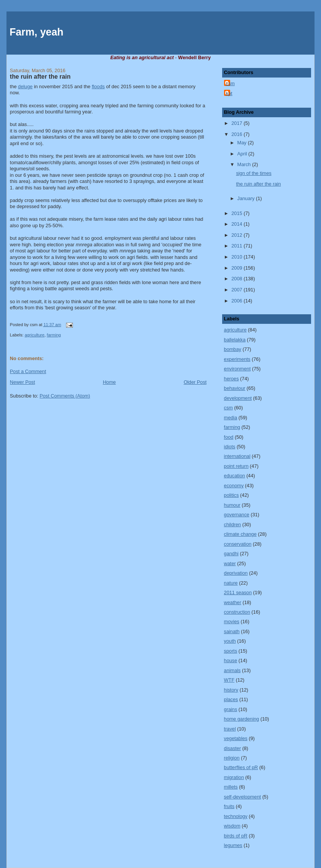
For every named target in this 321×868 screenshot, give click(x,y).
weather (233, 602)
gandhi (231, 554)
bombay (233, 349)
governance (237, 515)
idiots (230, 447)
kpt (229, 93)
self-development (243, 797)
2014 (237, 224)
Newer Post (23, 382)
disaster (233, 748)
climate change (240, 534)
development (238, 398)
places (231, 699)
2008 (237, 279)
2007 (237, 290)
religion (232, 758)
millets (231, 787)
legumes (233, 845)
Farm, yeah (36, 32)
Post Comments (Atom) (65, 396)
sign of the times (254, 173)
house (231, 660)
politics (231, 495)
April (243, 154)
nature (231, 583)
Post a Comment (28, 371)
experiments (237, 359)
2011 (237, 246)
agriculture (35, 335)
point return (236, 466)
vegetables (236, 738)
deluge (25, 86)
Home (109, 382)
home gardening (242, 719)
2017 (237, 123)
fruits (229, 806)
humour (232, 505)
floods (98, 86)
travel (230, 729)
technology (236, 816)
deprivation (236, 573)
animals (232, 670)
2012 (237, 235)
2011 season (238, 592)
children (233, 525)
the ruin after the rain (40, 77)
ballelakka (235, 340)
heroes (231, 379)
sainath (232, 631)
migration (234, 777)
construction (237, 612)
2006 (237, 301)
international (237, 456)
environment (237, 369)
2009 (237, 268)
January (247, 198)
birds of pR (236, 836)
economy (234, 486)
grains (231, 709)
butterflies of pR (241, 767)
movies (232, 622)
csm (230, 83)
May (243, 143)
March (245, 164)
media (231, 418)
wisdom (232, 826)
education (235, 476)
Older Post (195, 382)
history (231, 690)
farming (54, 335)
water (230, 563)
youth (230, 641)
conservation (238, 544)
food (229, 437)
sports (231, 651)
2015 (237, 213)
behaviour (235, 388)
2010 (237, 257)
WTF (229, 680)
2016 (237, 134)
